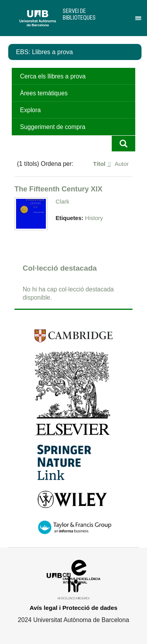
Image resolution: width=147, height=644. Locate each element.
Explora (30, 110)
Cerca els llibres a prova (53, 76)
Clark (63, 201)
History (94, 218)
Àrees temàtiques (44, 93)
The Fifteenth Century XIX (58, 189)
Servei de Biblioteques (79, 14)
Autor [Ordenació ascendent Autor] (122, 164)
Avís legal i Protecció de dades (74, 608)
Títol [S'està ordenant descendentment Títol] (100, 164)
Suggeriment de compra (53, 127)
